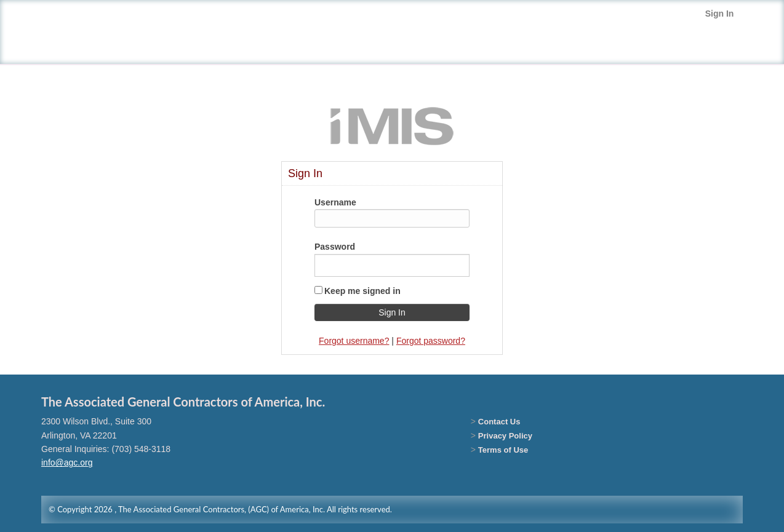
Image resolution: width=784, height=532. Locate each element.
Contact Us (499, 422)
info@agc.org (67, 463)
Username (335, 202)
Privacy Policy (505, 436)
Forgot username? (354, 341)
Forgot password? (431, 341)
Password (335, 247)
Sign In (720, 14)
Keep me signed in (362, 291)
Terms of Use (503, 450)
